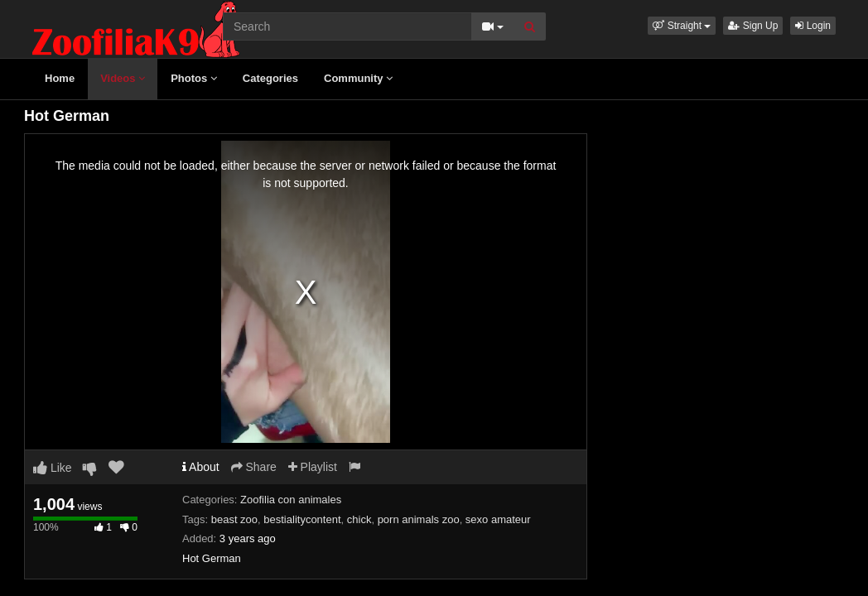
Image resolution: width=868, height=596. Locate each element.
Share (254, 467)
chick (359, 519)
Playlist (313, 467)
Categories (270, 78)
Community (358, 78)
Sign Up (753, 26)
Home (60, 78)
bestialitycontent (302, 519)
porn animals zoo (419, 519)
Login (813, 26)
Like (53, 468)
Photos (194, 78)
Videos (123, 78)
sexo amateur (498, 519)
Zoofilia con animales (291, 500)
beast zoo (234, 519)
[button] (682, 26)
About (201, 467)
